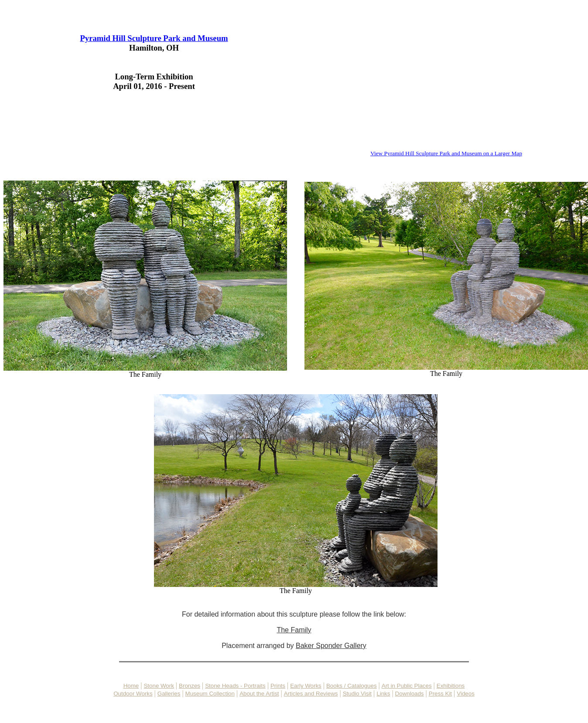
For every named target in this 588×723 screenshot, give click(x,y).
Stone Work (159, 686)
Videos (466, 694)
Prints (278, 686)
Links (383, 694)
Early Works (306, 686)
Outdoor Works (133, 694)
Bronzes (190, 686)
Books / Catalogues (352, 686)
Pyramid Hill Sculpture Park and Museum (154, 38)
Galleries (169, 694)
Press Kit (440, 694)
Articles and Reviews (311, 694)
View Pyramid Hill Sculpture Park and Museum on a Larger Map (446, 153)
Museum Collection (210, 694)
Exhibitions (451, 686)
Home (131, 686)
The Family (145, 371)
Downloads (410, 694)
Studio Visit (357, 694)
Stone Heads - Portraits (235, 686)
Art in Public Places (407, 686)
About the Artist (259, 694)
